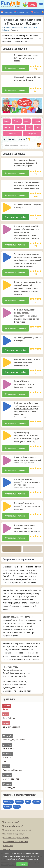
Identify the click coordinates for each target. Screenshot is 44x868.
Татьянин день (9, 788)
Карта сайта (8, 846)
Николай (7, 807)
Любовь (37, 12)
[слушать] (7, 58)
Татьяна (17, 121)
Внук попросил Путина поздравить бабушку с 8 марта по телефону (26, 163)
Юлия (38, 127)
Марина (37, 121)
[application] (6, 58)
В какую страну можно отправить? (17, 831)
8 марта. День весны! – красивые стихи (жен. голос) (27, 459)
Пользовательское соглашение (16, 842)
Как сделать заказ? (11, 823)
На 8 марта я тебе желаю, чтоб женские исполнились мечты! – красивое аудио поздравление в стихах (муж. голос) (27, 409)
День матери (8, 749)
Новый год (7, 758)
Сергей (17, 807)
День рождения (23, 12)
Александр (8, 802)
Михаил (37, 802)
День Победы (9, 719)
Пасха (5, 710)
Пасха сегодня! (32, 5)
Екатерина (12, 134)
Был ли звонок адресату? (13, 835)
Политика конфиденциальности (16, 839)
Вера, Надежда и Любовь (14, 740)
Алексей (19, 802)
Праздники (8, 12)
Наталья (20, 127)
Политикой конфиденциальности (25, 859)
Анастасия (8, 127)
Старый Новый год (11, 780)
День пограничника (11, 728)
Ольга (27, 121)
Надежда (32, 134)
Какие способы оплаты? (13, 827)
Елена (7, 121)
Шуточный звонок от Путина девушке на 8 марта (28, 79)
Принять (22, 864)
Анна (29, 127)
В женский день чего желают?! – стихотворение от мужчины (27, 483)
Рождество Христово (12, 771)
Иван (28, 802)
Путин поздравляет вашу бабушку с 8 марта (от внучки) (26, 58)
